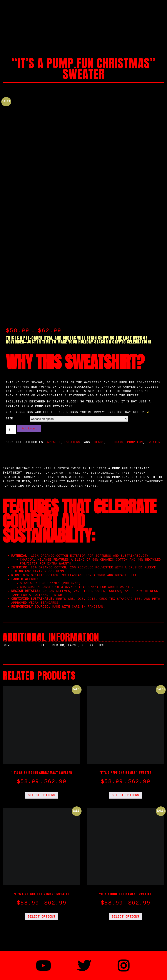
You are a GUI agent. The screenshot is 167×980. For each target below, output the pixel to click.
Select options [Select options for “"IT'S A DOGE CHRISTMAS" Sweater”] (125, 906)
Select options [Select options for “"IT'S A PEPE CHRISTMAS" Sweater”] (125, 784)
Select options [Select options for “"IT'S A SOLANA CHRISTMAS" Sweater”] (42, 906)
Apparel (54, 432)
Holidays (115, 432)
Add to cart (29, 418)
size (9, 408)
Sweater (154, 432)
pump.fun (135, 432)
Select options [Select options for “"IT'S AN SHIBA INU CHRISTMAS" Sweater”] (42, 784)
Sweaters (72, 432)
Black (99, 432)
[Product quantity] (11, 419)
